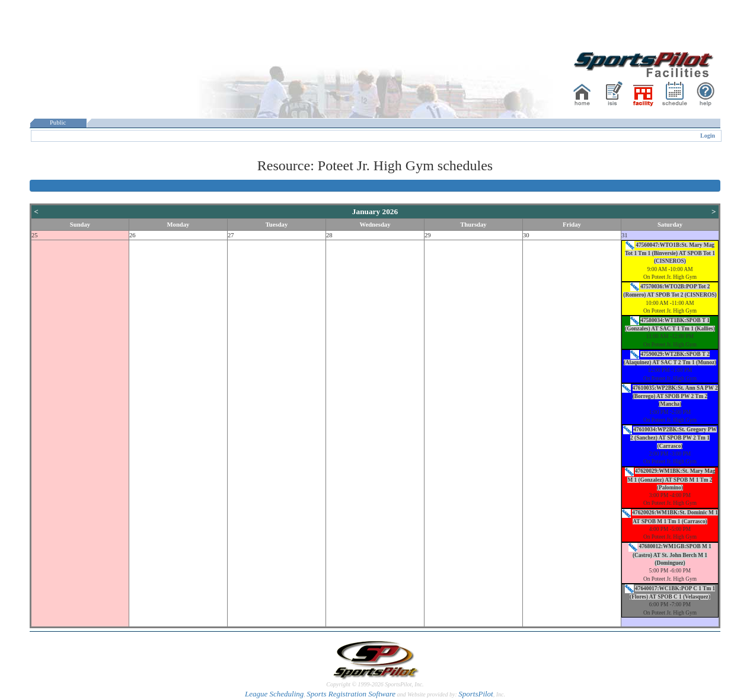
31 (625, 235)
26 (133, 235)
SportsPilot (476, 694)
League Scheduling (274, 694)
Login (708, 136)
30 (526, 235)
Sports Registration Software (351, 694)
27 (231, 235)
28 (329, 235)
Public (58, 122)
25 (35, 235)
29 (428, 235)
